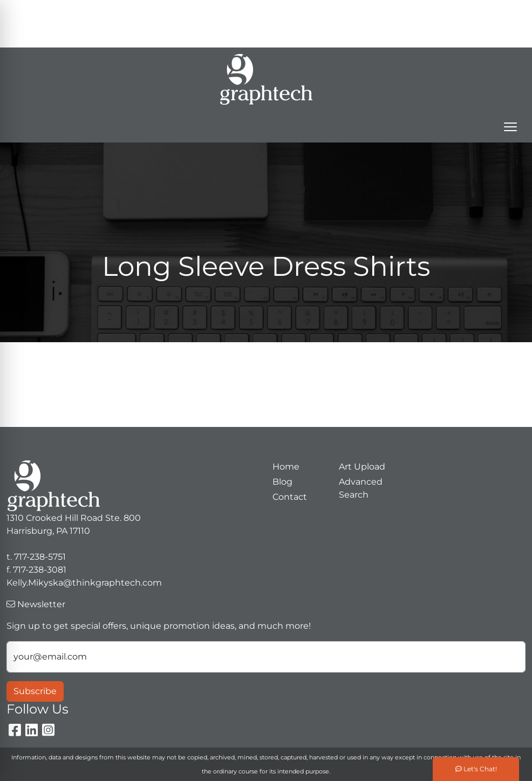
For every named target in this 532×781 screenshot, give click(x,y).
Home (286, 467)
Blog (282, 482)
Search (294, 12)
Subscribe (35, 691)
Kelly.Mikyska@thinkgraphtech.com (359, 35)
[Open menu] (510, 127)
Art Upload (362, 467)
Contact (290, 497)
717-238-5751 (397, 12)
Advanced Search (361, 488)
